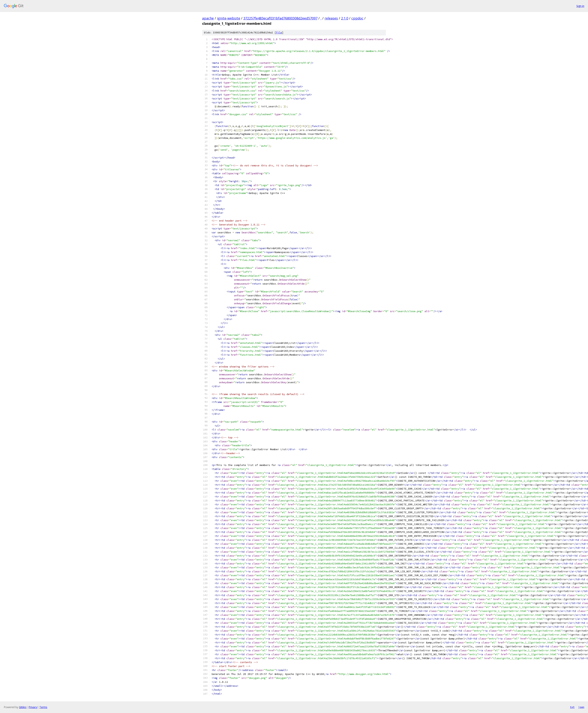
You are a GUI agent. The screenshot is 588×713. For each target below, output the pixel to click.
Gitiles (23, 707)
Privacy (33, 707)
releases (331, 18)
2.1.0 (345, 18)
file (279, 33)
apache (208, 18)
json (581, 707)
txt (572, 707)
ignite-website (229, 18)
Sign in (580, 6)
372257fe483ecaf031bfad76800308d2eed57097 (280, 18)
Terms (43, 707)
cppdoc (357, 18)
